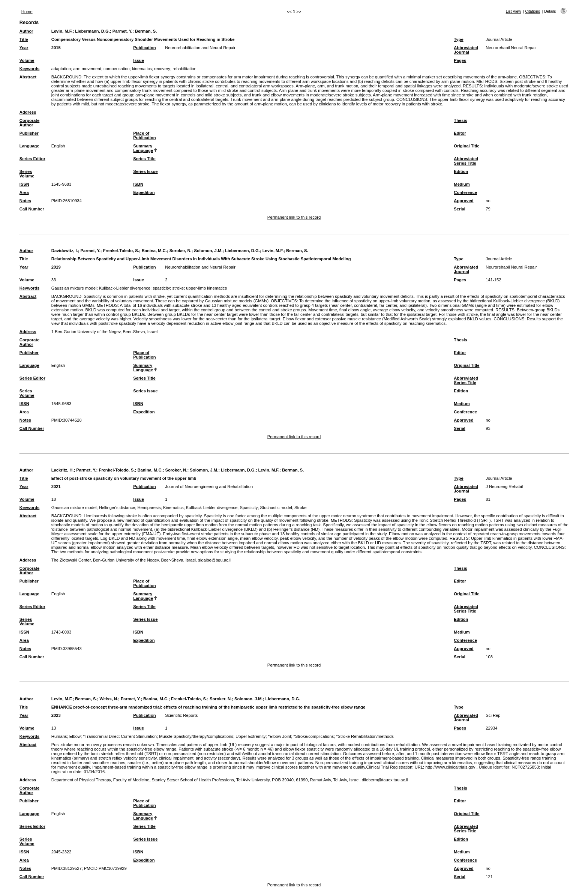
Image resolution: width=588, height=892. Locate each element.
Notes (25, 201)
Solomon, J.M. (208, 251)
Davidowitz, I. (65, 251)
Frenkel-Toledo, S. (121, 251)
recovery (162, 69)
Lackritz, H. (63, 470)
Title (24, 39)
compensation (117, 69)
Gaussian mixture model (74, 288)
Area (24, 192)
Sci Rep (493, 715)
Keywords (29, 69)
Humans (59, 736)
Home (27, 12)
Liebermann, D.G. (92, 31)
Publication (144, 48)
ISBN (138, 184)
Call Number (32, 209)
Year (24, 48)
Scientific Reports (181, 715)
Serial (459, 209)
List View (514, 11)
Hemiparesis (149, 508)
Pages (460, 60)
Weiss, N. (109, 699)
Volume (27, 60)
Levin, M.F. (62, 31)
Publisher (29, 133)
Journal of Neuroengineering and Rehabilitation (209, 487)
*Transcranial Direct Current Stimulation (120, 736)
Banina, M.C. (154, 251)
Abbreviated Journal (466, 50)
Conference (465, 192)
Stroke (300, 508)
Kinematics (173, 508)
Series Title (144, 159)
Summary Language (143, 148)
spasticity (161, 288)
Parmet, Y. (122, 31)
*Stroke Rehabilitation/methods (365, 736)
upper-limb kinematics (206, 288)
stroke (178, 288)
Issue (139, 60)
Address (28, 112)
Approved (463, 201)
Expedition (144, 192)
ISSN (24, 184)
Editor (460, 133)
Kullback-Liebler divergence (125, 288)
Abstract (28, 77)
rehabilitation (184, 69)
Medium (462, 184)
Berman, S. (146, 31)
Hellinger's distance (117, 508)
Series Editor (32, 159)
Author (26, 31)
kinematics (142, 69)
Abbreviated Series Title (466, 161)
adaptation (61, 69)
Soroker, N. (181, 251)
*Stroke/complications (313, 736)
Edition (461, 171)
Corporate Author (29, 123)
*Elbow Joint (280, 736)
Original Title (466, 146)
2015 (56, 48)
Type (458, 39)
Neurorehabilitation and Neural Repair (200, 48)
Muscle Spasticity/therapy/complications (196, 736)
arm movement (87, 69)
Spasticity (249, 508)
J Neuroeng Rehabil (504, 487)
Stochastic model (276, 508)
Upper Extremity (250, 736)
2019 (56, 267)
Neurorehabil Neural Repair (511, 48)
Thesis (460, 120)
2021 (56, 487)
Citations (532, 11)
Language (29, 146)
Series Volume (27, 174)
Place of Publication (144, 135)
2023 (56, 715)
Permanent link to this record (294, 217)
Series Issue (145, 171)
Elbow (75, 736)
